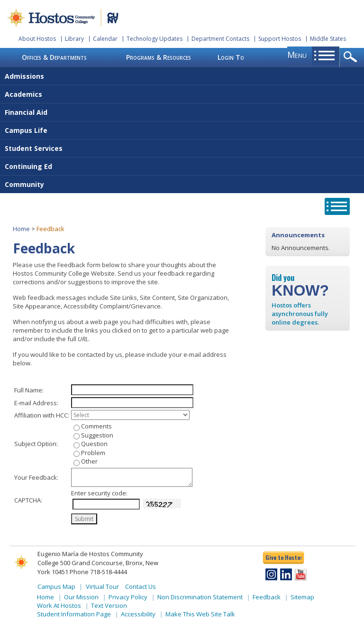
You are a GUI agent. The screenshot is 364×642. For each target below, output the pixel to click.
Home (21, 229)
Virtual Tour (102, 586)
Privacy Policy (128, 597)
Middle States (328, 39)
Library (74, 39)
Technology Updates (155, 39)
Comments (96, 426)
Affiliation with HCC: (42, 415)
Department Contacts (220, 39)
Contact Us (141, 586)
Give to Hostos (283, 557)
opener (352, 57)
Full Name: (29, 390)
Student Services (34, 148)
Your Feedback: (36, 477)
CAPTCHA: (28, 500)
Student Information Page (74, 614)
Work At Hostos (59, 605)
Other (89, 461)
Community (24, 184)
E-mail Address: (36, 403)
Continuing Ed (28, 166)
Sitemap (302, 597)
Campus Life (26, 130)
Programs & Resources (159, 57)
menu (297, 55)
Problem (93, 453)
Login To (231, 57)
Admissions (24, 76)
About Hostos (37, 39)
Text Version (109, 605)
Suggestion (97, 435)
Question (94, 444)
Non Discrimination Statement (200, 597)
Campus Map (56, 586)
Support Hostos (280, 39)
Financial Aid (26, 112)
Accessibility (138, 614)
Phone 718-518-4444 (98, 572)
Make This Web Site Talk (200, 614)
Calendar (105, 39)
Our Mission (81, 597)
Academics (23, 94)
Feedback (267, 597)
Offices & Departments (54, 57)
